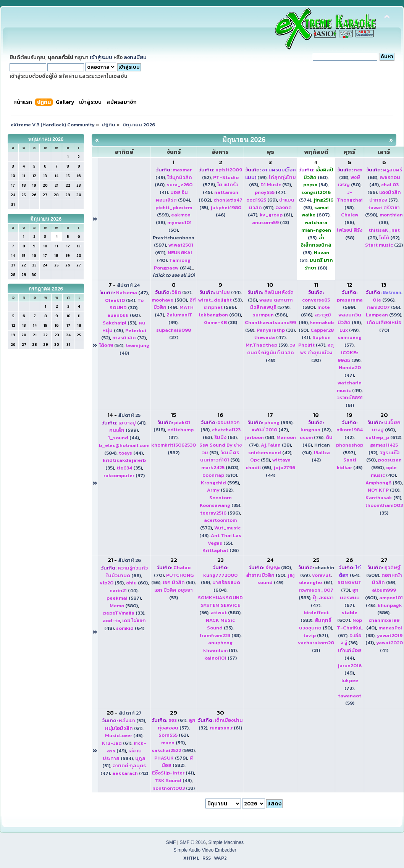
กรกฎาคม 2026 (46, 289)
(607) (316, 211)
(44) (228, 292)
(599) (350, 304)
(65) (268, 464)
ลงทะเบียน (135, 57)
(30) (127, 304)
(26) (221, 550)
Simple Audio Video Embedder (205, 850)
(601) (220, 315)
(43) (271, 222)
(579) (271, 304)
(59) (267, 345)
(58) (350, 200)
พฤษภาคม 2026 (46, 139)
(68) (319, 264)
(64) (130, 628)
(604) (226, 586)
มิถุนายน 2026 (46, 219)
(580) (169, 300)
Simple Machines (226, 842)
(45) (350, 464)
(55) (225, 539)
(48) (271, 353)
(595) (220, 483)
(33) (276, 330)
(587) (124, 598)
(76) (312, 437)
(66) (350, 219)
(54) (120, 300)
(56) (383, 307)
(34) (315, 185)
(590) (173, 750)
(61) (276, 215)
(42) (270, 453)
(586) (270, 315)
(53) (120, 323)
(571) (316, 635)
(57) (385, 196)
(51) (383, 498)
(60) (319, 173)
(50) (349, 181)
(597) (350, 449)
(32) (129, 338)
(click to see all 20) (174, 275)
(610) (220, 475)
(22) (384, 245)
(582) (174, 449)
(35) (316, 230)
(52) (276, 185)
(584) (173, 196)
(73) (350, 586)
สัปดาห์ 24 (128, 285)
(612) (384, 437)
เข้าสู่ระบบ (101, 57)
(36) (220, 605)
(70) (384, 326)
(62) (389, 238)
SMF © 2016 (192, 842)
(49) (175, 304)
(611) (272, 204)
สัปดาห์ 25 (129, 415)
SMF (171, 842)
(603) (220, 467)
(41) (132, 423)
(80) (278, 567)
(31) (316, 646)
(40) (384, 471)
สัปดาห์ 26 (129, 560)
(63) (225, 437)
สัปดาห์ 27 (130, 713)
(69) (262, 200)
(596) (220, 307)
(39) (349, 356)
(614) (173, 264)
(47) (270, 192)
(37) (174, 334)
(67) (350, 598)
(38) (221, 322)
